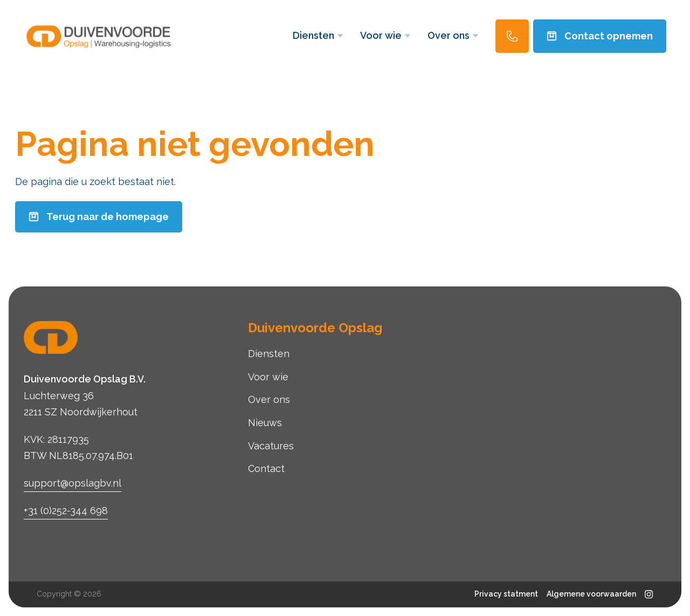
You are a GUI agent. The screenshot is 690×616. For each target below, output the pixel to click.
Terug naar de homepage (99, 217)
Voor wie (385, 35)
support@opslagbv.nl (73, 483)
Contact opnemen (600, 36)
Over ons (453, 35)
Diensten (318, 35)
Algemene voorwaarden (591, 594)
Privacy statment (506, 594)
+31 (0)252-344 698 (66, 511)
